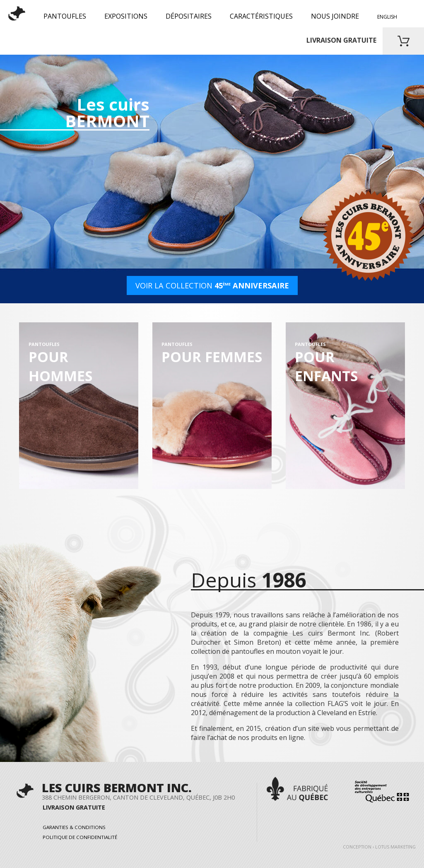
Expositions (126, 16)
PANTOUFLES (65, 16)
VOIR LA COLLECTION (212, 285)
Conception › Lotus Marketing (379, 847)
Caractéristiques (261, 16)
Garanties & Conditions (74, 827)
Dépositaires (189, 16)
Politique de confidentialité (80, 837)
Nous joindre (335, 16)
